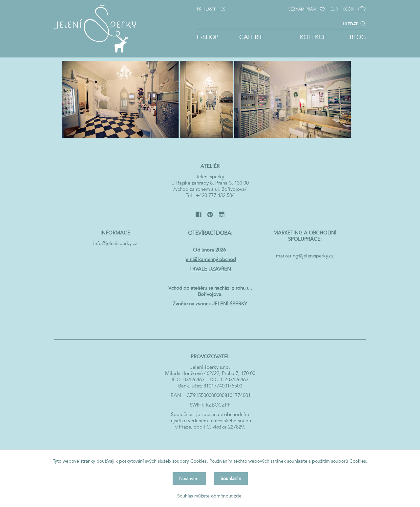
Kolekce (313, 37)
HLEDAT (350, 24)
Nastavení (189, 478)
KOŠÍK (348, 9)
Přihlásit (206, 9)
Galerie (251, 37)
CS (223, 9)
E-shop (208, 37)
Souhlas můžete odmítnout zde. (210, 496)
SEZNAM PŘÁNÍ (303, 9)
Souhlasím (231, 478)
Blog (358, 37)
